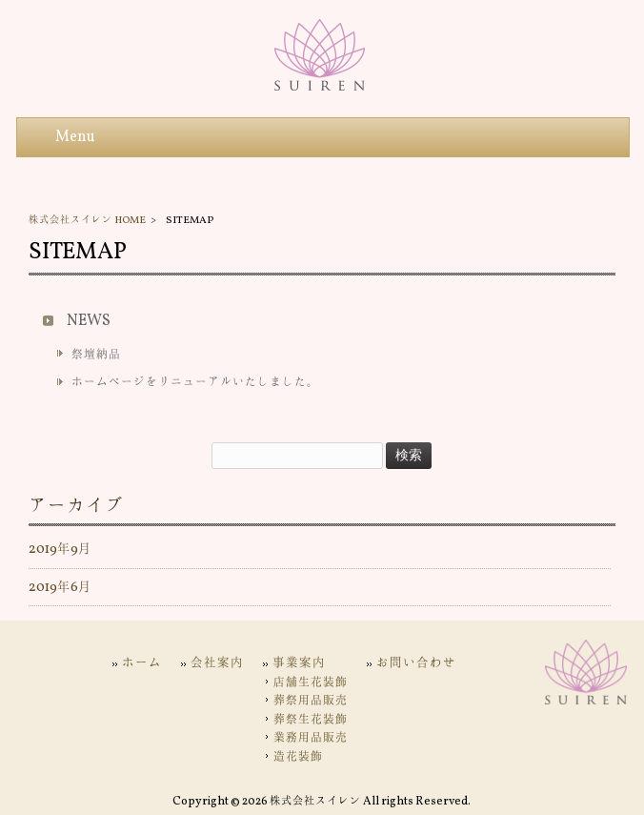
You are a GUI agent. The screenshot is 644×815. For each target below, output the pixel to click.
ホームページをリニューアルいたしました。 (195, 382)
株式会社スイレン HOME (87, 220)
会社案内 (217, 663)
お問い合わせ (416, 663)
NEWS (89, 321)
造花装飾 (298, 757)
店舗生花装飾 (311, 683)
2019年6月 (60, 587)
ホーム (142, 663)
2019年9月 (60, 549)
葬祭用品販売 (311, 701)
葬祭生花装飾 (311, 720)
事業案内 (299, 663)
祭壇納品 (96, 355)
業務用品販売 (311, 738)
